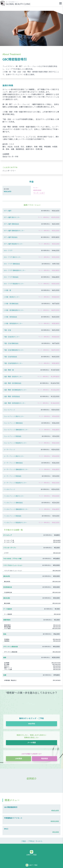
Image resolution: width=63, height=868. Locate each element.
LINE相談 (19, 759)
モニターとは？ (39, 193)
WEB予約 (32, 724)
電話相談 (44, 759)
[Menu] (61, 3)
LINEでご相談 (31, 853)
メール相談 (32, 743)
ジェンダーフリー (9, 171)
